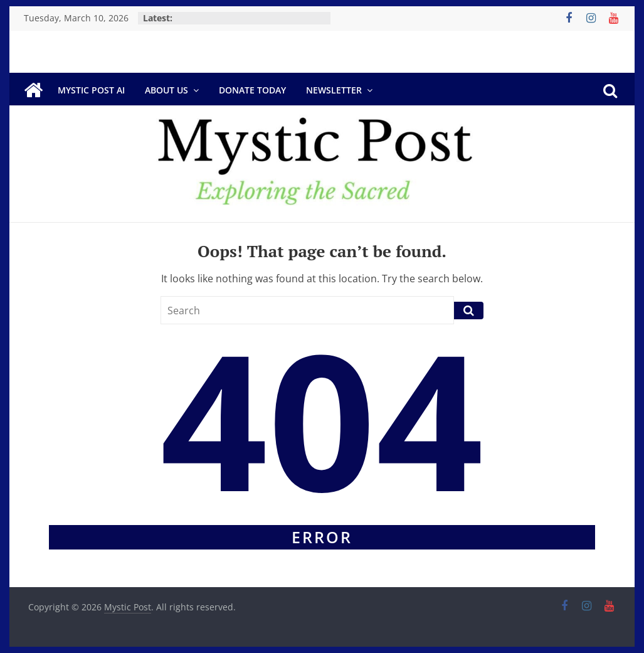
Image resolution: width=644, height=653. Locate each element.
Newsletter (334, 90)
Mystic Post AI (91, 90)
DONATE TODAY (252, 90)
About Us (166, 90)
